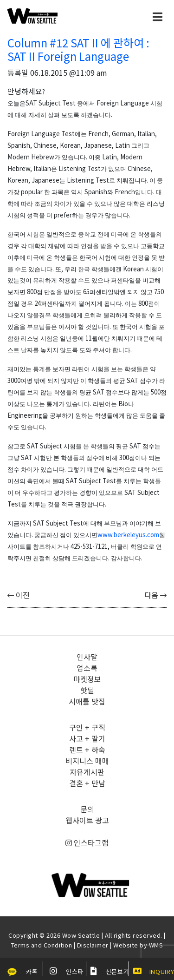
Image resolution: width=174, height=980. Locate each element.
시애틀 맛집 (87, 701)
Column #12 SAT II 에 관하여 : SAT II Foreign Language (78, 49)
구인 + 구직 (87, 727)
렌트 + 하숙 (87, 750)
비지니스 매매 (87, 761)
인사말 (87, 657)
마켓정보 (87, 679)
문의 (87, 809)
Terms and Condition (42, 945)
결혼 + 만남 (87, 783)
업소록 (87, 668)
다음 (155, 595)
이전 (19, 595)
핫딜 (87, 690)
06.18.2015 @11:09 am (69, 72)
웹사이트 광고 (87, 820)
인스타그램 (87, 842)
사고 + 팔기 (87, 738)
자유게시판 (87, 772)
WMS (156, 945)
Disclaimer (93, 945)
